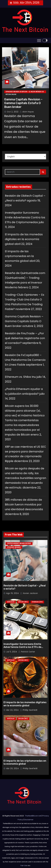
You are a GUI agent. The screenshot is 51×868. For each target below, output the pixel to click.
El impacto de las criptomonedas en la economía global (19, 256)
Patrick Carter (27, 652)
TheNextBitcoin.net (33, 816)
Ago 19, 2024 (13, 593)
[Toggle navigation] (39, 40)
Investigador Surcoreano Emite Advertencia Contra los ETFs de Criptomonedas (25, 217)
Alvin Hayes (27, 112)
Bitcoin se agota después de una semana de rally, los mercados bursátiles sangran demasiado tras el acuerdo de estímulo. (26, 478)
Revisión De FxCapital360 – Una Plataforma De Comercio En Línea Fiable (25, 360)
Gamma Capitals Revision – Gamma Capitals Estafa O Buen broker (23, 103)
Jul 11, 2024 (12, 652)
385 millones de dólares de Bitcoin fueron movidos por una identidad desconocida (24, 504)
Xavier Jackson (29, 593)
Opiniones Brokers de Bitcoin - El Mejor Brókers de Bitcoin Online (25, 92)
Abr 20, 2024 (13, 768)
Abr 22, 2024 (12, 710)
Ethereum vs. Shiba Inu (20, 377)
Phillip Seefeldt (29, 710)
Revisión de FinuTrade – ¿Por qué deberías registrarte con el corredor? (25, 338)
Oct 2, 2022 (13, 112)
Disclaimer (29, 820)
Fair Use (24, 865)
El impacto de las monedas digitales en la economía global (24, 239)
